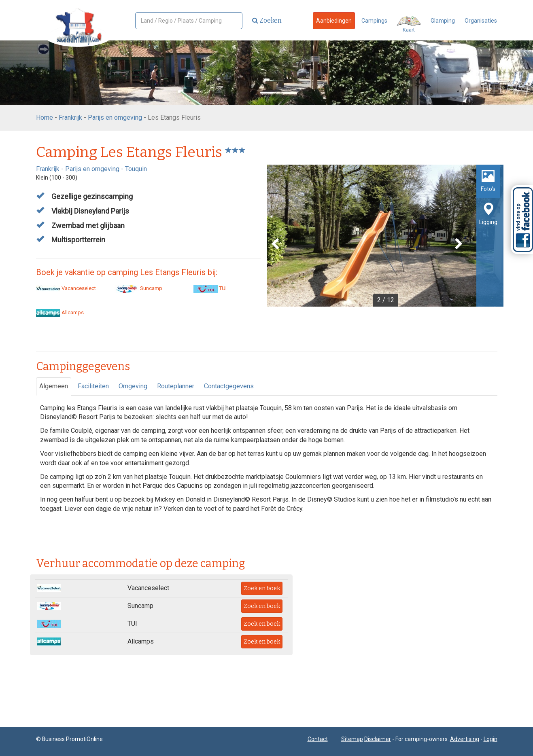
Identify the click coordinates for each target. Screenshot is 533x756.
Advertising (465, 739)
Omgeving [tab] (133, 386)
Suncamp (138, 288)
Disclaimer (378, 739)
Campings (374, 21)
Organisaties (481, 21)
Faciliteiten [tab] (93, 386)
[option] (385, 236)
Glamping (443, 21)
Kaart (409, 24)
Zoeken (267, 20)
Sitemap (352, 739)
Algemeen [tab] (54, 386)
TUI (210, 288)
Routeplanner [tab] (176, 386)
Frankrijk (70, 118)
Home (45, 118)
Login (491, 739)
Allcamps (60, 312)
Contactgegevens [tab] (229, 386)
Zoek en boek (262, 588)
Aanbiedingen (334, 21)
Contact (318, 739)
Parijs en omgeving (115, 118)
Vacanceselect (66, 288)
